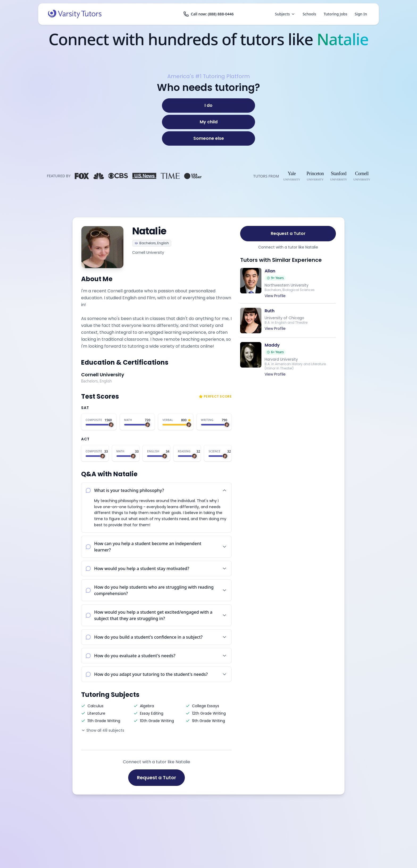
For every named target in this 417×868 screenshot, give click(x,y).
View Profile (275, 296)
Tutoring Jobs (335, 14)
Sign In (361, 14)
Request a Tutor (157, 778)
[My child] (208, 122)
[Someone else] (208, 138)
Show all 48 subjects (103, 730)
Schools (309, 14)
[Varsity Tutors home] (75, 14)
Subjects (285, 14)
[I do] (208, 106)
